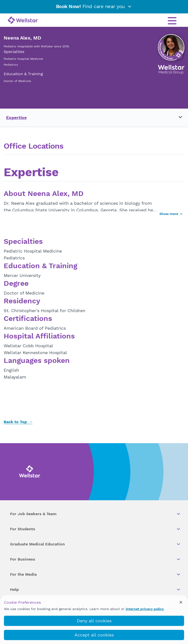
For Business (95, 559)
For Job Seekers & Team (95, 514)
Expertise (16, 118)
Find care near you (94, 6)
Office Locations (33, 146)
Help (95, 590)
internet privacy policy (145, 609)
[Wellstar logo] (23, 20)
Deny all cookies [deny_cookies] (94, 621)
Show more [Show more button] (171, 214)
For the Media (95, 574)
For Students (95, 529)
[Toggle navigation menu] (177, 117)
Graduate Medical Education (95, 544)
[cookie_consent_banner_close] (181, 602)
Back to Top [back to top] (18, 422)
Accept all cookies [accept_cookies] (94, 635)
